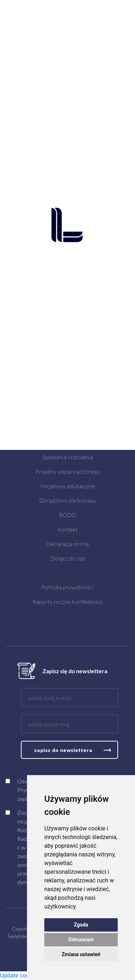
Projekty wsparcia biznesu (67, 471)
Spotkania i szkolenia (67, 457)
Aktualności (67, 442)
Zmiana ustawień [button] (81, 954)
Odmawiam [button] (81, 940)
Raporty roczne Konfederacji (68, 601)
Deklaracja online (67, 544)
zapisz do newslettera (63, 750)
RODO (68, 515)
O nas (68, 428)
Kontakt (67, 529)
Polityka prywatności (67, 587)
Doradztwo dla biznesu (68, 500)
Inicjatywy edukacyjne (68, 486)
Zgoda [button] (81, 925)
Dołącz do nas (68, 558)
